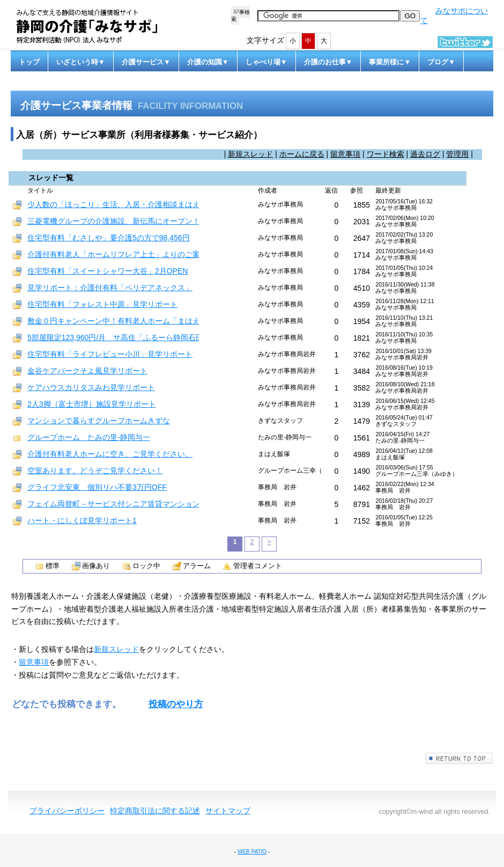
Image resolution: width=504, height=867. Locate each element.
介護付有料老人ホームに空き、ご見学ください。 (110, 454)
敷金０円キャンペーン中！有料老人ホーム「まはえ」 (117, 321)
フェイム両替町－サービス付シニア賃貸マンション (114, 504)
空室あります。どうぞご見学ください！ (95, 471)
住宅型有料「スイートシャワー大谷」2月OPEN (108, 271)
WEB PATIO (252, 852)
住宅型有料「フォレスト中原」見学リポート (102, 304)
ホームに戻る (302, 154)
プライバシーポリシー (67, 811)
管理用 (457, 154)
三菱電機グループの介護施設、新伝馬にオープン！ (114, 221)
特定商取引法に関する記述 (155, 811)
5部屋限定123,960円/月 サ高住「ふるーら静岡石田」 (119, 337)
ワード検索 (386, 154)
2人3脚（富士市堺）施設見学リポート (92, 404)
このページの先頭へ (459, 758)
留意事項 (345, 154)
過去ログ (425, 154)
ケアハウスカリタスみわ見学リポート (91, 387)
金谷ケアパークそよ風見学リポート (87, 371)
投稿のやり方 (176, 704)
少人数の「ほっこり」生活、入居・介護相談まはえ (114, 204)
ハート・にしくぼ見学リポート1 (82, 520)
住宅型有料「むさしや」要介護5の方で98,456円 (109, 238)
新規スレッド (250, 154)
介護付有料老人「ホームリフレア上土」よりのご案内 (117, 254)
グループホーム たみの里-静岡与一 (89, 437)
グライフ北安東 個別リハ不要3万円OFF (97, 487)
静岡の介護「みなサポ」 (97, 26)
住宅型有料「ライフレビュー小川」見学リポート (110, 354)
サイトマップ (228, 811)
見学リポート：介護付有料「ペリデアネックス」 (110, 288)
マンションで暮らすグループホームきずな (99, 421)
